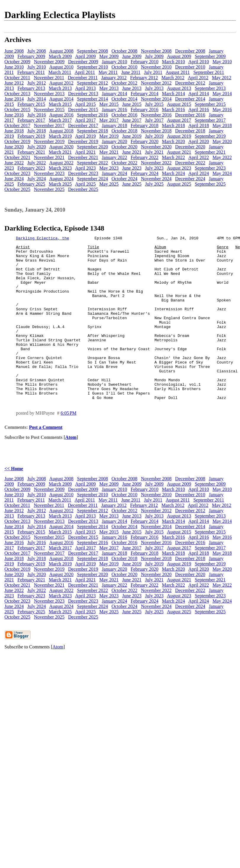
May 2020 (222, 141)
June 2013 (132, 88)
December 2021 (83, 157)
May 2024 (222, 173)
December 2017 (83, 125)
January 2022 (115, 157)
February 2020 (145, 141)
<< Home (14, 501)
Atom (71, 470)
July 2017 (154, 120)
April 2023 (86, 168)
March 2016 (173, 109)
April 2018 (199, 125)
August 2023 (179, 168)
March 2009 (60, 56)
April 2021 (86, 152)
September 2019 (210, 136)
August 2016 (61, 115)
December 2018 (190, 131)
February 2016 (145, 109)
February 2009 (31, 56)
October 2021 (17, 157)
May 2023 (109, 168)
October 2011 (17, 78)
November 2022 (156, 163)
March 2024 (173, 173)
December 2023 (83, 173)
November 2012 (156, 83)
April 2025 (86, 184)
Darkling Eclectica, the (42, 239)
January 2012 (114, 78)
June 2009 (132, 56)
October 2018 (125, 131)
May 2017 (109, 120)
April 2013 (86, 88)
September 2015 (210, 104)
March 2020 (173, 141)
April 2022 (199, 157)
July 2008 (37, 51)
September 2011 (209, 72)
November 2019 (49, 141)
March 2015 (60, 104)
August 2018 (61, 131)
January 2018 (115, 125)
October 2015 (17, 109)
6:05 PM (69, 446)
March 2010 (173, 62)
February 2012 (144, 78)
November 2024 (156, 179)
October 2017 (17, 125)
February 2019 (31, 136)
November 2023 (49, 173)
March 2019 (60, 136)
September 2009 (210, 56)
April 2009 (86, 56)
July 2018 (37, 131)
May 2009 (109, 56)
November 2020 (156, 147)
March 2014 (173, 94)
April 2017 (86, 120)
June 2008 (14, 51)
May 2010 (222, 62)
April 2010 (199, 62)
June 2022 (14, 163)
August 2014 (61, 99)
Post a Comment (46, 460)
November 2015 (49, 109)
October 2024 (125, 179)
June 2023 (132, 168)
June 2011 (131, 72)
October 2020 (125, 147)
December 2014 (190, 99)
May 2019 (109, 136)
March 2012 (173, 78)
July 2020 (37, 147)
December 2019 (83, 141)
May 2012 (222, 78)
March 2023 (60, 168)
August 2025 (179, 184)
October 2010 (125, 67)
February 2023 (31, 168)
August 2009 (179, 56)
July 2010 (37, 67)
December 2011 (83, 78)
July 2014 (37, 99)
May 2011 (108, 72)
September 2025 (210, 184)
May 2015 (109, 104)
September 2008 (92, 51)
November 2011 (49, 78)
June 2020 (14, 147)
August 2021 (179, 152)
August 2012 (61, 83)
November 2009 (49, 62)
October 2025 (17, 189)
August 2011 (178, 72)
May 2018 (222, 125)
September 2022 (92, 163)
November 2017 (49, 125)
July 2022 (37, 163)
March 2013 (60, 88)
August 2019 (179, 136)
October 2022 (125, 163)
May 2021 (109, 152)
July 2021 (154, 152)
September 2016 (92, 115)
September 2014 (92, 99)
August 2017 (179, 120)
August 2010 (61, 67)
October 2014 (125, 99)
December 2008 (190, 51)
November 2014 (156, 99)
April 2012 (198, 78)
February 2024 (145, 173)
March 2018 (173, 125)
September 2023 (210, 168)
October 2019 (17, 141)
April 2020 (199, 141)
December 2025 (83, 189)
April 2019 (86, 136)
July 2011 (153, 72)
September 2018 (92, 131)
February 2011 (31, 72)
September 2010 (92, 67)
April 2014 (199, 94)
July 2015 (154, 104)
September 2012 (92, 83)
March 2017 (60, 120)
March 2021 (60, 152)
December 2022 (190, 163)
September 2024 (92, 179)
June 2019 (132, 136)
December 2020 (190, 147)
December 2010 (190, 67)
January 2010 (115, 62)
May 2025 (109, 184)
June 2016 (14, 115)
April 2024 (199, 173)
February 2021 (31, 152)
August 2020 (61, 147)
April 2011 (85, 72)
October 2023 (17, 173)
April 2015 (86, 104)
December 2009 (83, 62)
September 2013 (210, 88)
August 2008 (61, 51)
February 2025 (31, 184)
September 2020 (92, 147)
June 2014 (14, 99)
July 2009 (154, 56)
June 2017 (132, 120)
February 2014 (145, 94)
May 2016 (222, 109)
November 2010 (156, 67)
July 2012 (37, 83)
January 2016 (115, 109)
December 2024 (190, 179)
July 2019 (154, 136)
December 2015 (83, 109)
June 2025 (132, 184)
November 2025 (49, 189)
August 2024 (61, 179)
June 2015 (132, 104)
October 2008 (125, 51)
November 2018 (156, 131)
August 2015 (179, 104)
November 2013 (49, 94)
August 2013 (179, 88)
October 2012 (125, 83)
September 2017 (210, 120)
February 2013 (31, 88)
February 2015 (31, 104)
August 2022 (61, 163)
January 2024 (115, 173)
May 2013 (109, 88)
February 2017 (31, 120)
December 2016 (190, 115)
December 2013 (83, 94)
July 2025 (154, 184)
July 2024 (37, 179)
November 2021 (49, 157)
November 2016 (156, 115)
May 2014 (222, 94)
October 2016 (125, 115)
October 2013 (17, 94)
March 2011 (60, 72)
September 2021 (210, 152)
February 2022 (145, 157)
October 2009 (17, 62)
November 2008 (156, 51)
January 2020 (115, 141)
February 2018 (145, 125)
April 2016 (199, 109)
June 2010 (14, 67)
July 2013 (154, 88)
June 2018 (14, 131)
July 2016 (37, 115)
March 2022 (173, 157)
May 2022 (222, 157)
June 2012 (14, 83)
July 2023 (154, 168)
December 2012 (190, 83)
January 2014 (115, 94)
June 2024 (14, 179)
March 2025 (60, 184)
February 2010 (145, 62)
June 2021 (132, 152)
